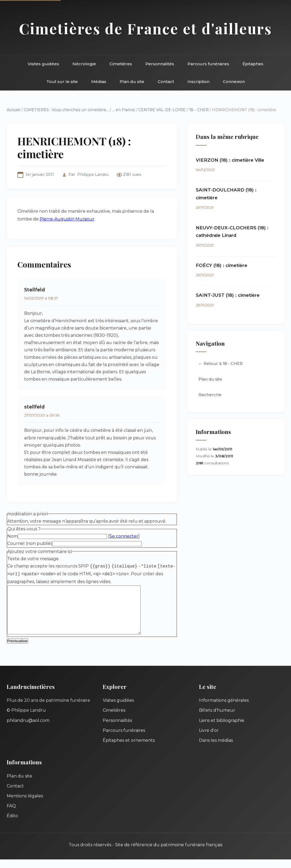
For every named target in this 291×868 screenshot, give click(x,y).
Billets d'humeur (217, 719)
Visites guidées (43, 64)
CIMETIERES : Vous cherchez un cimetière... (66, 110)
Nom (12, 536)
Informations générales (224, 709)
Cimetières (121, 64)
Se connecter (124, 536)
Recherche (210, 395)
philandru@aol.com (28, 729)
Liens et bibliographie (222, 729)
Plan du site (132, 82)
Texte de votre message (33, 559)
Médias (99, 82)
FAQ (11, 814)
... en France (124, 110)
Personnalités (160, 64)
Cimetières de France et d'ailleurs (146, 28)
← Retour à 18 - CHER (221, 364)
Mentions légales (25, 804)
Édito (12, 824)
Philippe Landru (93, 175)
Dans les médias (216, 749)
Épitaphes (253, 64)
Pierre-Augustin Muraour (67, 219)
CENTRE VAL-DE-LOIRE (162, 110)
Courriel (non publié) (30, 543)
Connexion (234, 82)
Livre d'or (209, 739)
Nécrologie (84, 64)
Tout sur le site (62, 82)
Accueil (14, 110)
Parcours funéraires (208, 64)
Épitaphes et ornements (129, 749)
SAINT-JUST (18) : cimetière (228, 295)
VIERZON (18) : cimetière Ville (230, 160)
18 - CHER (199, 110)
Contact (166, 82)
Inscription (198, 82)
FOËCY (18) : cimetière (222, 265)
